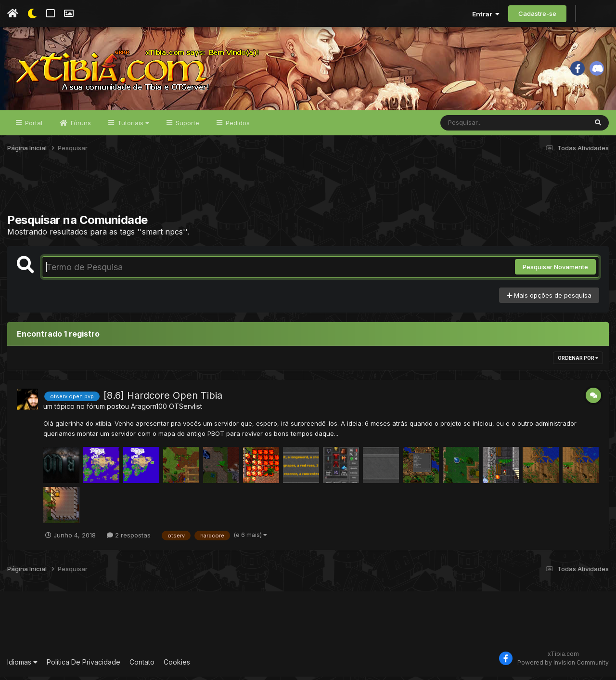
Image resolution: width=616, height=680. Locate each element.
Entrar (486, 14)
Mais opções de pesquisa (549, 299)
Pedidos (237, 126)
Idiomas (22, 665)
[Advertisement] (308, 192)
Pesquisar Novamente (555, 270)
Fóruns (80, 126)
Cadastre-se (537, 13)
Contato (142, 665)
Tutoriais (132, 126)
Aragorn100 (149, 410)
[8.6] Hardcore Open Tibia (163, 399)
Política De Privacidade (83, 665)
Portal (33, 126)
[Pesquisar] (477, 126)
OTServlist (186, 410)
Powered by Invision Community (563, 666)
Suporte (186, 126)
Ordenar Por (578, 361)
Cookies (177, 665)
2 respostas (129, 538)
